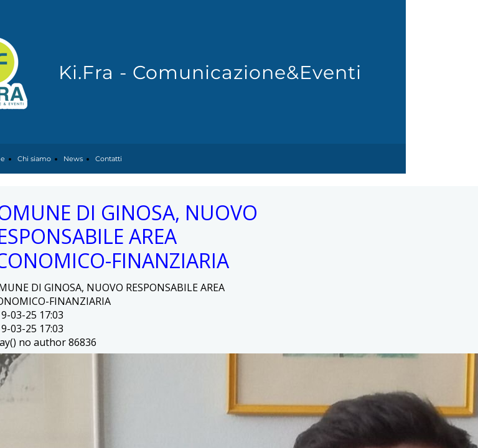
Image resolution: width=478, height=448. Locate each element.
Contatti (109, 159)
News (73, 159)
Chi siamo (34, 159)
